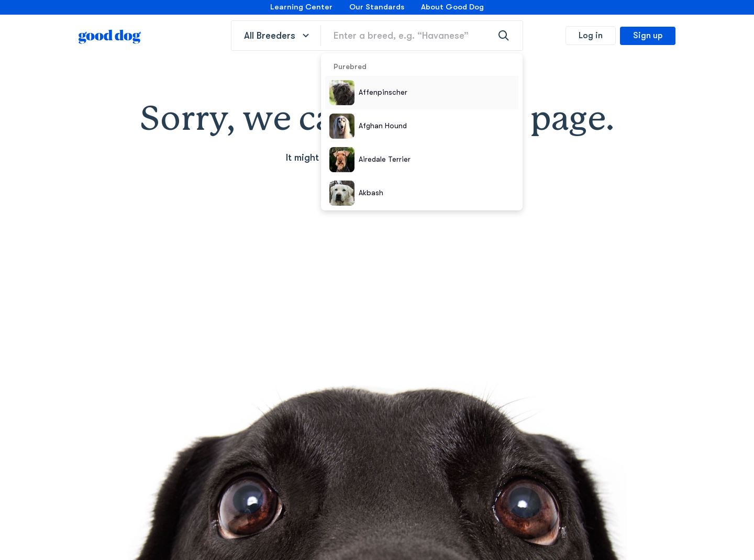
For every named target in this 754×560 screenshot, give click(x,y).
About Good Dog (452, 7)
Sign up (648, 36)
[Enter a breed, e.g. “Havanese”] (422, 36)
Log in (591, 36)
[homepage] (110, 36)
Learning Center (301, 7)
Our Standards (377, 7)
